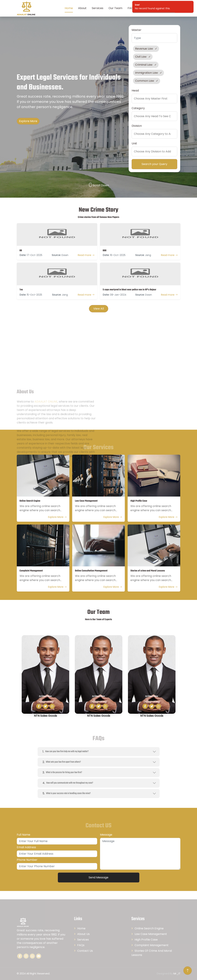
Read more (86, 255)
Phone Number (27, 860)
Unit (134, 143)
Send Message (98, 877)
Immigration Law (146, 73)
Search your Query (154, 164)
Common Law (145, 81)
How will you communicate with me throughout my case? (67, 783)
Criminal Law (144, 65)
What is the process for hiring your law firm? (62, 772)
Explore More (28, 121)
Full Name (24, 835)
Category (138, 108)
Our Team (115, 8)
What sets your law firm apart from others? (61, 762)
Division (137, 126)
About (82, 8)
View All (99, 309)
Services (98, 8)
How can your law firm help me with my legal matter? (65, 752)
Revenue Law (144, 49)
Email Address (26, 847)
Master (137, 30)
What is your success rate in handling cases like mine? (66, 793)
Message (106, 835)
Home (69, 8)
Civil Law (141, 57)
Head (135, 91)
